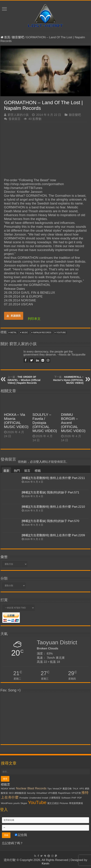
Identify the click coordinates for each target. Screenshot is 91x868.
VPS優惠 (52, 793)
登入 (39, 462)
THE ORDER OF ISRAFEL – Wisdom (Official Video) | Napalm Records (24, 380)
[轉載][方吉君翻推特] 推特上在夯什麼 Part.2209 (53, 535)
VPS (82, 789)
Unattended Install (39, 798)
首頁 (5, 37)
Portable (24, 798)
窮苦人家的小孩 (18, 115)
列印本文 (34, 319)
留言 (27, 471)
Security (31, 793)
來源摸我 (14, 316)
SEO (11, 793)
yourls (17, 803)
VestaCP (57, 789)
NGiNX (5, 789)
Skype (24, 803)
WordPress (7, 803)
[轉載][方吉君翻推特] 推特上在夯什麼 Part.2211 (53, 478)
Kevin (46, 864)
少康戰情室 (55, 798)
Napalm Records (42, 332)
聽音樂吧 (18, 37)
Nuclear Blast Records (31, 788)
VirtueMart (42, 793)
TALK (75, 789)
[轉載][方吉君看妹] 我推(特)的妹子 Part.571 (51, 492)
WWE (12, 789)
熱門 (17, 471)
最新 (6, 471)
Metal (13, 332)
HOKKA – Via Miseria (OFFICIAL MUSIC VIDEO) (16, 421)
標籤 (38, 471)
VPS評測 (76, 793)
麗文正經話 (53, 803)
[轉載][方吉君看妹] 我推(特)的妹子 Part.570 (51, 521)
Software (66, 798)
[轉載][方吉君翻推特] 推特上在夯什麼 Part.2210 (53, 507)
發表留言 (15, 119)
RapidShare (64, 793)
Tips (49, 789)
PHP (74, 798)
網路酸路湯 (20, 793)
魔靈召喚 (67, 789)
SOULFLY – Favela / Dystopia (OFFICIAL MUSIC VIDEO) (45, 423)
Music (25, 332)
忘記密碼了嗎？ (12, 843)
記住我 (21, 835)
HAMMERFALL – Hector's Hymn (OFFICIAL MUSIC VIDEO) (68, 380)
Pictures (64, 803)
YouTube (61, 332)
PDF (80, 798)
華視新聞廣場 (76, 803)
